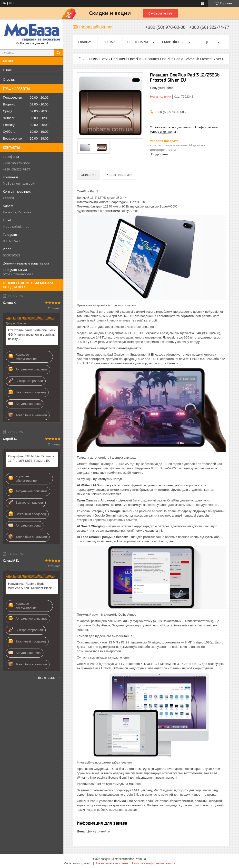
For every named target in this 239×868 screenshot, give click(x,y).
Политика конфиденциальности (154, 863)
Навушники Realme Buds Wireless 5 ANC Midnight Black (30, 586)
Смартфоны (173, 42)
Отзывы (9, 79)
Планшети (100, 59)
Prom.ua (140, 859)
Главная (85, 42)
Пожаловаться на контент (112, 863)
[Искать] (59, 53)
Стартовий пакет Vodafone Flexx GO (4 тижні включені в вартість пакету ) (32, 335)
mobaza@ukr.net (16, 226)
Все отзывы (47, 678)
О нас (7, 70)
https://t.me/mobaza (18, 274)
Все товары (138, 42)
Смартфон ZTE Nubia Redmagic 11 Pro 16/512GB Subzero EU (31, 458)
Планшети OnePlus (126, 59)
